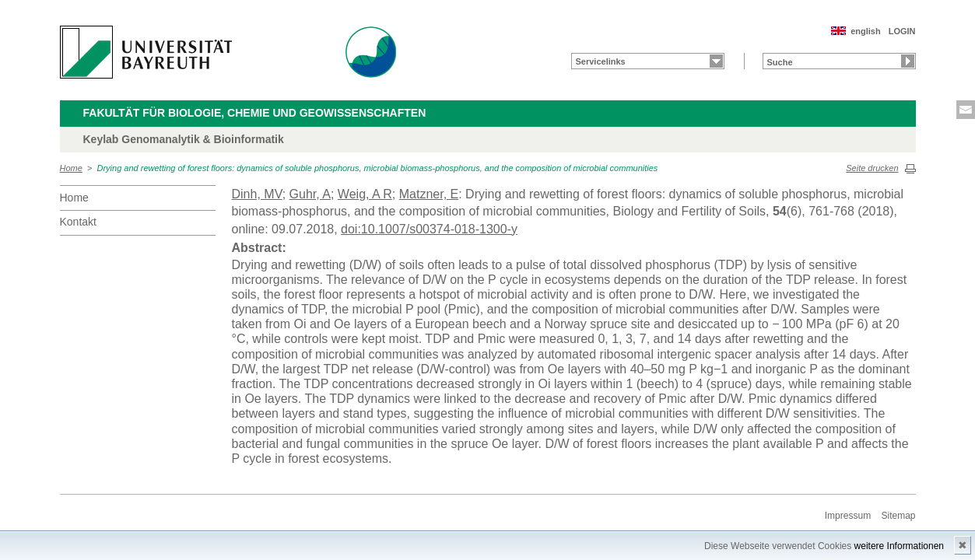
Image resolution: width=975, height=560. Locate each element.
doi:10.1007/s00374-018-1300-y (429, 229)
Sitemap (898, 516)
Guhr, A (310, 194)
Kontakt (78, 222)
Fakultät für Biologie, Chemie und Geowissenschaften (255, 113)
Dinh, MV (257, 194)
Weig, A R (365, 194)
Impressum (848, 516)
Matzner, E (429, 194)
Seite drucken (872, 168)
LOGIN (902, 31)
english (866, 31)
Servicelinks (601, 61)
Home (71, 168)
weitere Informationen (899, 546)
